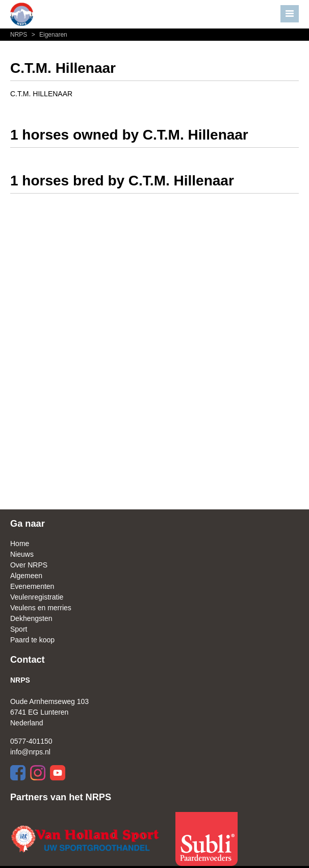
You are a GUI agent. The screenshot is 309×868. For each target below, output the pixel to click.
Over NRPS (29, 565)
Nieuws (22, 554)
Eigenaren (48, 35)
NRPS (20, 35)
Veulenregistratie (37, 597)
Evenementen (32, 586)
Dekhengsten (31, 618)
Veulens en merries (41, 608)
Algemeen (26, 576)
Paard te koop (32, 640)
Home (20, 544)
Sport (19, 629)
